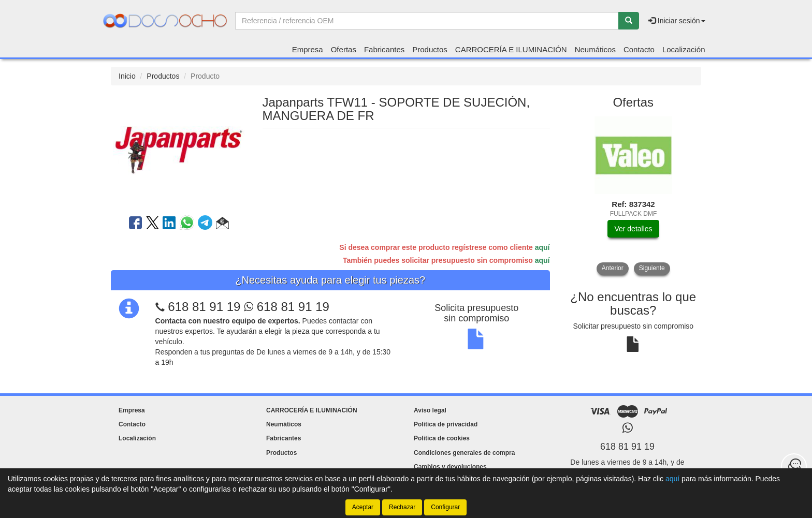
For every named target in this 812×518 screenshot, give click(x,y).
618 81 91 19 (204, 307)
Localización (684, 49)
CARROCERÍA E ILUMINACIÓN (511, 49)
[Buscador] (427, 21)
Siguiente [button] (652, 268)
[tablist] (634, 196)
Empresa (308, 49)
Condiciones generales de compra (464, 453)
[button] (222, 225)
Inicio (127, 76)
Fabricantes (384, 49)
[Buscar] (629, 21)
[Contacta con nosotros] (794, 466)
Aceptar (363, 507)
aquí (542, 247)
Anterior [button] (613, 268)
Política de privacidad (446, 424)
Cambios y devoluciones (450, 467)
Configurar (445, 507)
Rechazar (402, 507)
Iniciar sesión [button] (677, 21)
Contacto (639, 49)
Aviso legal (430, 410)
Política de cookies (442, 438)
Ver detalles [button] (633, 229)
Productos (430, 49)
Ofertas (344, 49)
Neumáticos (595, 49)
